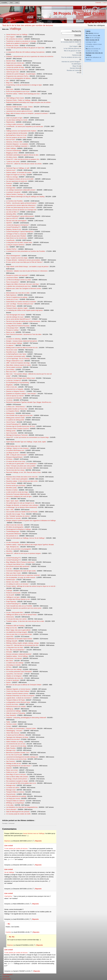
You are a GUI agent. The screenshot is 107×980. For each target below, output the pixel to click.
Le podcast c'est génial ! (14, 192)
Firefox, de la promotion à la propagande (19, 549)
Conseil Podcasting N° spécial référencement (20, 216)
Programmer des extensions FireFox (17, 76)
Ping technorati (11, 794)
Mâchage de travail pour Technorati (17, 435)
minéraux (96, 33)
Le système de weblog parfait (15, 420)
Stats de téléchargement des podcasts (18, 812)
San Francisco (11, 761)
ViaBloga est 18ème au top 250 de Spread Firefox (21, 615)
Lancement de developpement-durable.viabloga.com (22, 757)
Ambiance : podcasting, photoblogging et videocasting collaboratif (26, 718)
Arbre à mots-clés (12, 387)
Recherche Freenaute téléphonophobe (18, 494)
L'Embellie (89, 44)
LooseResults (10, 240)
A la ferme (9, 400)
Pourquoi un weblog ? (13, 330)
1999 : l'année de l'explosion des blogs (18, 363)
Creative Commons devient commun (17, 694)
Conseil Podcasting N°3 (13, 560)
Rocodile (9, 186)
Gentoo (8, 682)
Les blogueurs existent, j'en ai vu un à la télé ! (20, 179)
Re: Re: (12, 937)
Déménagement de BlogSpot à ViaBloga (18, 529)
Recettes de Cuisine (12, 46)
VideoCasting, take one (13, 446)
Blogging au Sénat (12, 153)
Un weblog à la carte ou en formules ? (18, 584)
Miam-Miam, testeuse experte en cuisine (18, 365)
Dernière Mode (11, 61)
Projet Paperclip (11, 602)
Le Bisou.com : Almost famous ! (16, 407)
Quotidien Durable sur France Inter (17, 409)
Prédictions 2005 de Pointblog (15, 626)
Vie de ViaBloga (9, 872)
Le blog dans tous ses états (15, 647)
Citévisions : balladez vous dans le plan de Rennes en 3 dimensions (27, 271)
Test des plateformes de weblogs (16, 796)
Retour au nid (10, 332)
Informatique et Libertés (13, 665)
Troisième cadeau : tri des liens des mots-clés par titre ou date (25, 621)
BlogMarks (9, 385)
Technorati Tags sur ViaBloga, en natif (18, 168)
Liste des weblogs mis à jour (15, 317)
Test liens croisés (11, 724)
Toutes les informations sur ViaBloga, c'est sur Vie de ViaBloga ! (26, 538)
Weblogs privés (11, 431)
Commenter (11, 823)
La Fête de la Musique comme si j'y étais (19, 280)
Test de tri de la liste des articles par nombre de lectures (28, 25)
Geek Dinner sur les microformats (16, 238)
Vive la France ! (11, 422)
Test (11, 3)
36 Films (9, 667)
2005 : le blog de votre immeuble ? (17, 455)
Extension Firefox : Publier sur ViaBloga (18, 100)
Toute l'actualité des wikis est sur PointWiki (19, 606)
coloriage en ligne (91, 42)
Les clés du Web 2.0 (12, 212)
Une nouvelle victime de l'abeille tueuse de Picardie (22, 512)
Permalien (5, 823)
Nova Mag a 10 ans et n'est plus (16, 774)
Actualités (4, 3)
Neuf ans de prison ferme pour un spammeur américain (23, 575)
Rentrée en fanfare (12, 490)
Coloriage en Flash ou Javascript (16, 234)
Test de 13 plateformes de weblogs (17, 297)
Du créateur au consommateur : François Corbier (21, 729)
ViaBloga (15, 29)
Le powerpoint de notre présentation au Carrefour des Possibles (26, 251)
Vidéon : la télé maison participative (17, 479)
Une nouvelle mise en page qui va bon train (19, 415)
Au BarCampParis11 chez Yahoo (16, 354)
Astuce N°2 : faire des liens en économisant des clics (22, 645)
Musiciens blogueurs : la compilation (17, 144)
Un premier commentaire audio (16, 356)
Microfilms (9, 551)
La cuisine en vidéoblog (13, 339)
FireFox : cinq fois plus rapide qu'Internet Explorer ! (22, 203)
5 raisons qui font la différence (15, 735)
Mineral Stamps (93, 36)
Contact (105, 3)
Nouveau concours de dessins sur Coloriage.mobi (21, 210)
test (7, 81)
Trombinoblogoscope (13, 531)
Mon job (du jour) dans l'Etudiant (16, 236)
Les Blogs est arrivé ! (13, 453)
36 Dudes (9, 652)
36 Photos (9, 459)
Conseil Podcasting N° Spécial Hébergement (20, 232)
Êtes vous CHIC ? (12, 372)
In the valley (10, 805)
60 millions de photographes (15, 527)
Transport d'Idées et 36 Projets (15, 700)
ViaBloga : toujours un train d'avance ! (18, 448)
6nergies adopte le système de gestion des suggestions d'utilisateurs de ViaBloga (31, 521)
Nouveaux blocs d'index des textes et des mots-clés (22, 477)
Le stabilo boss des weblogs (15, 663)
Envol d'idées (10, 370)
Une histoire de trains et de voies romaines (19, 468)
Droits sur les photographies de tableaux (18, 78)
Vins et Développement (13, 256)
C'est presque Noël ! (12, 328)
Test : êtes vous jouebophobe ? (16, 650)
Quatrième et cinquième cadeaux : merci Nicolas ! (21, 394)
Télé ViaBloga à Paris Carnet (15, 98)
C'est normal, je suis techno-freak (16, 759)
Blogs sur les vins (12, 628)
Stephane (7, 841)
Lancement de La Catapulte (15, 389)
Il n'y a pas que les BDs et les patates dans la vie (21, 783)
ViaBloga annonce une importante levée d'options (21, 131)
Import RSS (10, 637)
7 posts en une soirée (13, 162)
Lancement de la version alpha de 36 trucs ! (19, 111)
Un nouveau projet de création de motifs (18, 814)
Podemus (9, 183)
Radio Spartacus (11, 295)
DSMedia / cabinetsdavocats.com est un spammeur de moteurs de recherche (30, 56)
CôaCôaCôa (8, 896)
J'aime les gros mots (12, 72)
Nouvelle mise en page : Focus (16, 514)
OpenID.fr (9, 223)
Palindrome (10, 109)
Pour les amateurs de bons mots (16, 138)
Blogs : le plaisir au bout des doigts (17, 258)
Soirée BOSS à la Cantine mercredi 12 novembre (21, 302)
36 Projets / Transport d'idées (79, 13)
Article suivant (7, 979)
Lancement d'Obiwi (12, 278)
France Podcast (11, 483)
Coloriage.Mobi (11, 188)
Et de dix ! (9, 569)
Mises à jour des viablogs (14, 669)
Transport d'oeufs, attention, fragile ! (17, 308)
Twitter (8, 722)
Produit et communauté (13, 593)
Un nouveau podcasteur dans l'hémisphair (19, 672)
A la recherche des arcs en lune (16, 744)
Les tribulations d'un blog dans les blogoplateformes (22, 807)
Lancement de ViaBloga (13, 711)
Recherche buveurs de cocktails (16, 707)
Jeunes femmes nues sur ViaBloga (17, 35)
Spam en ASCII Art (12, 218)
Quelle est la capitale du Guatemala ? (18, 43)
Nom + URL (10, 510)
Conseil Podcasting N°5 (13, 424)
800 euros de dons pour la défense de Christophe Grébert (24, 685)
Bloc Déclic (10, 661)
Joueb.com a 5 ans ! (12, 299)
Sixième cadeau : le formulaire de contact (19, 173)
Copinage (9, 591)
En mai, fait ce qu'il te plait (14, 755)
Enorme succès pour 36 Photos (16, 486)
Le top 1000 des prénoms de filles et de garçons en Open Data (25, 48)
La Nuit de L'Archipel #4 (13, 380)
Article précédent (7, 974)
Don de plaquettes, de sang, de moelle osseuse (21, 577)
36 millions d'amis (12, 157)
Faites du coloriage (12, 177)
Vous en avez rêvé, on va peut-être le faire (19, 634)
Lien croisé (9, 846)
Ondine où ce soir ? (12, 772)
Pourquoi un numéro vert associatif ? (17, 275)
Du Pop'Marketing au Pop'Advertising (18, 383)
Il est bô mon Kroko (12, 704)
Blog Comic (10, 89)
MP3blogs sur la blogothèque (15, 803)
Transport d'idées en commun (15, 792)
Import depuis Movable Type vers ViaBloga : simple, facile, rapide (26, 442)
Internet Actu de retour (13, 739)
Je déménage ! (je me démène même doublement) (22, 507)
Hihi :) (8, 499)
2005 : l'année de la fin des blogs (16, 746)
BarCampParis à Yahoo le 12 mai (16, 135)
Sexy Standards (11, 715)
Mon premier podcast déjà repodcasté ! (18, 566)
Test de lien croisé (12, 350)
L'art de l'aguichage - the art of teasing (18, 359)
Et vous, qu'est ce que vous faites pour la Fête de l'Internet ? (25, 262)
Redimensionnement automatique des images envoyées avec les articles (28, 102)
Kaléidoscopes (11, 580)
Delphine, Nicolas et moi (14, 229)
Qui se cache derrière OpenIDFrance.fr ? (19, 319)
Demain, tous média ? (13, 582)
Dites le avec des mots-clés (15, 525)
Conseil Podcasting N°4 (13, 558)
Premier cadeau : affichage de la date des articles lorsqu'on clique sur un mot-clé (31, 586)
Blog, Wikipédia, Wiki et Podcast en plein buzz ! (21, 562)
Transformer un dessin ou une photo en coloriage (21, 41)
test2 (17, 3)
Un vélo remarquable (13, 542)
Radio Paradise (11, 748)
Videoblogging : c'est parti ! (14, 731)
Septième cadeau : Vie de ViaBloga (17, 656)
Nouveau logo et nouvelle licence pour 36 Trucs (21, 426)
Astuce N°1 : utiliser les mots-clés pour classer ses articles (24, 164)
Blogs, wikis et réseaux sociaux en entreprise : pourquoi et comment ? (27, 113)
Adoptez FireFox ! (12, 249)
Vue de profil (10, 595)
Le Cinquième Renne (13, 411)
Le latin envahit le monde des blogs (17, 492)
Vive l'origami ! (11, 37)
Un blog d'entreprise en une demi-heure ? (19, 766)
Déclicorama (10, 617)
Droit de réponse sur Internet (15, 396)
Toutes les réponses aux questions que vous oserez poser (24, 608)
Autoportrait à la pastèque (14, 65)
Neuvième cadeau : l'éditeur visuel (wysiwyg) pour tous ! (23, 94)
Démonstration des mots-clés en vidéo (18, 293)
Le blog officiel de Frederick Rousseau (18, 326)
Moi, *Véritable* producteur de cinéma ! (18, 516)
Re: (9, 924)
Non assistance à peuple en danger (17, 781)
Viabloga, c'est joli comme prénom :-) (17, 779)
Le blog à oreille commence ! (15, 124)
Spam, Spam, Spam (12, 501)
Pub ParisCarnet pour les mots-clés (17, 70)
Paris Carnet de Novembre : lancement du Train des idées (24, 334)
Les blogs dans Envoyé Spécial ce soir (18, 599)
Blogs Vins (9, 83)
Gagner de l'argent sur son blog (16, 175)
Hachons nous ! (11, 170)
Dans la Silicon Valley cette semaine (17, 777)
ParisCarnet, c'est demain (14, 658)
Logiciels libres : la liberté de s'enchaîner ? (19, 698)
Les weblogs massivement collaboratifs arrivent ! (21, 190)
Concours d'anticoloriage (14, 151)
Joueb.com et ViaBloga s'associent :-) (18, 146)
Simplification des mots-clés (15, 678)
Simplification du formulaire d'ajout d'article (19, 639)
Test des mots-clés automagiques (16, 221)
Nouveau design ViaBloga (14, 343)
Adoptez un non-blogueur (14, 676)
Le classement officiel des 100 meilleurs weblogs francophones (25, 52)
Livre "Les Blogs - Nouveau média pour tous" (20, 304)
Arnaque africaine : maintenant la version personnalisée (23, 260)
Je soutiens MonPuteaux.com (15, 450)
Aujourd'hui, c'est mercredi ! (15, 674)
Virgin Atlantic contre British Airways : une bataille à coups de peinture (27, 267)
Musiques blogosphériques (14, 457)
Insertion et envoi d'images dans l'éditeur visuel (20, 378)
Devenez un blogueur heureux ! (16, 391)
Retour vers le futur (12, 770)
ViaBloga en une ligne (13, 597)
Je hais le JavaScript (12, 680)
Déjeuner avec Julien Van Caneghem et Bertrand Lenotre (24, 289)
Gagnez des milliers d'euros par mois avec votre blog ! (23, 284)
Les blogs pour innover (13, 798)
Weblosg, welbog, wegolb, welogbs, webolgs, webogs (22, 643)
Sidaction (9, 768)
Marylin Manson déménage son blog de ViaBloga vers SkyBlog (25, 197)
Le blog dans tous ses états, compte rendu (19, 242)
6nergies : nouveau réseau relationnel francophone (22, 341)
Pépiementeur (10, 122)
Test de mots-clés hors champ (15, 470)
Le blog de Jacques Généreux (15, 245)
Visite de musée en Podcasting (16, 713)
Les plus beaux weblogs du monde (17, 120)
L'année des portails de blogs (15, 67)
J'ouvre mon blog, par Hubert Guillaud (18, 691)
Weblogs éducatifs (12, 641)
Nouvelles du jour (11, 352)
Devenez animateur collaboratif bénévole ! (19, 654)
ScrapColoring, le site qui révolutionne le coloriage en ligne (24, 85)
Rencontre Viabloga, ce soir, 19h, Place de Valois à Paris (23, 472)
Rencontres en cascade (13, 518)
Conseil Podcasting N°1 (13, 227)
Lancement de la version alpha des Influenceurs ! (21, 205)
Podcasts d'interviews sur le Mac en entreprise (20, 696)
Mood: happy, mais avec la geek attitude (18, 630)
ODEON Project (11, 306)
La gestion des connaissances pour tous (18, 286)
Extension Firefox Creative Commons (18, 429)
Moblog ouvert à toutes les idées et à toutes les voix (22, 348)
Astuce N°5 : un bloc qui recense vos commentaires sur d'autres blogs (27, 437)
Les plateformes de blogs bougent (17, 632)
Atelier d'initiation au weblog (15, 742)
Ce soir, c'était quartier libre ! (15, 612)
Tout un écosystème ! (13, 282)
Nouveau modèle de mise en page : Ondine (19, 107)
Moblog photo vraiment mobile (15, 418)
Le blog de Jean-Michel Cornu (15, 564)
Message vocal (11, 750)
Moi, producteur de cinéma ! (15, 39)
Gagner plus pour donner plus (15, 63)
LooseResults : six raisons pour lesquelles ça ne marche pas (25, 126)
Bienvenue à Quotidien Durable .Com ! (18, 753)
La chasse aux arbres (13, 788)
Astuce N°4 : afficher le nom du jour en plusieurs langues (23, 553)
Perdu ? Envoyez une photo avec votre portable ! (21, 466)
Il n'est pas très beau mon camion (16, 619)
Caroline (8, 932)
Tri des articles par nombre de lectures (16, 849)
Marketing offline (11, 214)
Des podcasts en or (12, 536)
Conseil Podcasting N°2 (13, 604)
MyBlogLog (10, 709)
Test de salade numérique (14, 367)
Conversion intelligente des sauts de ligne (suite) (21, 571)
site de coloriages (95, 38)
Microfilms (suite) (11, 488)
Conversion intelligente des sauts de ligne (19, 496)
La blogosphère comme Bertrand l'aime (18, 702)
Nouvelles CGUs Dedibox (14, 324)
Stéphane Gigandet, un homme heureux (18, 689)
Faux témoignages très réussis (16, 315)
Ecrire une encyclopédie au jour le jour (18, 91)
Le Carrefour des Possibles (14, 201)
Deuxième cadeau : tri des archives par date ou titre (22, 481)
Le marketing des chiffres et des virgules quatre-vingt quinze (24, 310)
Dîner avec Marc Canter (13, 573)
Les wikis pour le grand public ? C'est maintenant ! (21, 464)
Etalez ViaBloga (11, 148)
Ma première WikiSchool (14, 534)
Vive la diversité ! (11, 810)
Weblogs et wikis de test (14, 763)
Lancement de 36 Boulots (14, 398)
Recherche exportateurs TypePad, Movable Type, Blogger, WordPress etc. (29, 402)
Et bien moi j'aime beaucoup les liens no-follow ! (21, 208)
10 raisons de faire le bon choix (16, 461)
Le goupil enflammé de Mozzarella (17, 133)
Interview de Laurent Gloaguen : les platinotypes (21, 74)
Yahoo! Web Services (13, 733)
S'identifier (98, 3)
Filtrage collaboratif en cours (15, 361)
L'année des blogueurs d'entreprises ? (18, 225)
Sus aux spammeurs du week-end (17, 181)
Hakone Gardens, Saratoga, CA (16, 194)
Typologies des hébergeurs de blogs (17, 737)
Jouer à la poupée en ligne (14, 118)
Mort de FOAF (11, 140)
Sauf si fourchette (12, 433)
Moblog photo (10, 413)
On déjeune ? (10, 345)
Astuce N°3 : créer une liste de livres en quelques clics (23, 159)
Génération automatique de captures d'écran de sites (22, 155)
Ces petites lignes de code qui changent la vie (20, 503)
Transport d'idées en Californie (15, 801)
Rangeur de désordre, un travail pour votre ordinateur (22, 505)
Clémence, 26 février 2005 (14, 142)
